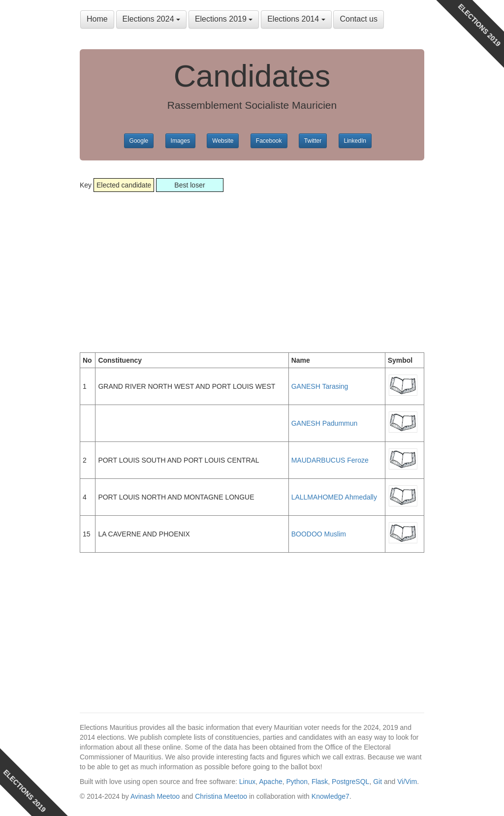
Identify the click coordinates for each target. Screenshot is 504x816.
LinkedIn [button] (355, 141)
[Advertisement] (252, 264)
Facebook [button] (269, 141)
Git (378, 782)
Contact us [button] (358, 19)
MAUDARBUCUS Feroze (330, 460)
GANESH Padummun (325, 423)
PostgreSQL (350, 782)
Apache (270, 782)
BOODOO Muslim (319, 534)
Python (297, 782)
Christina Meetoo (221, 796)
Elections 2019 (224, 19)
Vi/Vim (407, 782)
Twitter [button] (313, 141)
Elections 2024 (151, 19)
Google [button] (139, 141)
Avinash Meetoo (155, 796)
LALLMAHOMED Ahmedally (334, 497)
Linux (247, 782)
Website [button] (223, 141)
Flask (320, 782)
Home (97, 19)
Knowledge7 (331, 796)
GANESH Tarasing (320, 386)
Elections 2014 (296, 19)
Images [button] (180, 141)
